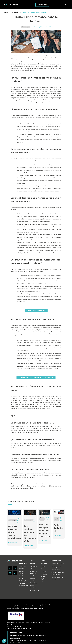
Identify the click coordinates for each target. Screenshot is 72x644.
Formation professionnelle (24, 585)
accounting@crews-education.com (58, 579)
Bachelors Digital (22, 572)
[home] (11, 5)
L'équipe (43, 571)
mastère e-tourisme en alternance (50, 353)
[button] (66, 5)
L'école (43, 566)
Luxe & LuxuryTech (33, 577)
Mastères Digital (22, 577)
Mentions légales (43, 578)
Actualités (44, 574)
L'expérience (45, 569)
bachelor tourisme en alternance (47, 340)
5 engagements (19, 607)
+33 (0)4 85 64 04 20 (58, 564)
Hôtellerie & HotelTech (34, 567)
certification (13, 623)
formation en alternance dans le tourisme (30, 245)
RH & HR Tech (34, 590)
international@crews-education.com (58, 573)
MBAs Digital (23, 581)
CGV (42, 582)
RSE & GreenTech (33, 582)
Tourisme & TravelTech (33, 572)
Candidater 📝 (42, 5)
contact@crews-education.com (56, 568)
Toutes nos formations (23, 567)
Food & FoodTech (33, 587)
